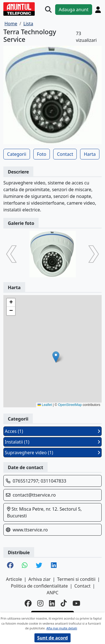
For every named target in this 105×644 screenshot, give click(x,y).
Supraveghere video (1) (53, 453)
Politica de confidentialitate (39, 586)
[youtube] (76, 603)
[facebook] (28, 603)
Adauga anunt (74, 10)
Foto (42, 154)
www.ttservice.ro (30, 530)
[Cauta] (48, 9)
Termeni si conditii (76, 579)
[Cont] (98, 10)
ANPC (52, 593)
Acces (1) (53, 431)
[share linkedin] (54, 566)
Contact (65, 154)
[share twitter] (39, 566)
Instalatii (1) (53, 442)
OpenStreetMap (70, 405)
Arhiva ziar (40, 579)
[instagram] (40, 603)
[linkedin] (52, 603)
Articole (14, 579)
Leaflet (45, 405)
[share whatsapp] (25, 566)
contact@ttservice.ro (34, 495)
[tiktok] (64, 603)
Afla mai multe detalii (62, 628)
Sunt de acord (53, 638)
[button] (56, 357)
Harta (90, 154)
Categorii (17, 154)
